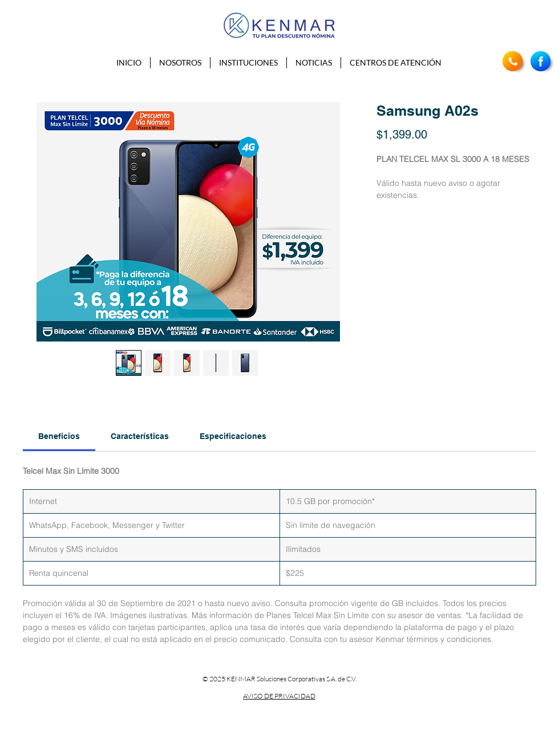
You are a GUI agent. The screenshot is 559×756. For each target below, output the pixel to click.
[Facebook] (543, 62)
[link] (59, 436)
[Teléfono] (515, 62)
